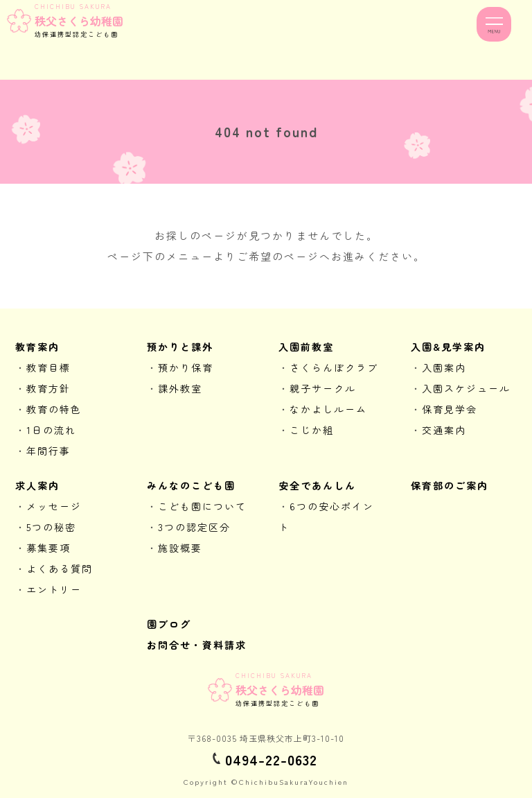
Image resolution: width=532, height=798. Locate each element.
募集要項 (48, 548)
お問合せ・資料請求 (197, 645)
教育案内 (37, 347)
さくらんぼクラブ (334, 367)
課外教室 (180, 388)
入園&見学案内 (448, 347)
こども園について (202, 506)
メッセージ (54, 506)
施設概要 (180, 548)
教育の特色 (54, 409)
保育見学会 (450, 409)
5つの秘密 (51, 527)
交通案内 (444, 430)
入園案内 (444, 367)
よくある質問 (60, 569)
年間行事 (48, 451)
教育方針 (48, 388)
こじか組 (312, 430)
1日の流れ (51, 430)
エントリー (54, 589)
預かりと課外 (180, 347)
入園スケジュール (466, 388)
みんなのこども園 (191, 485)
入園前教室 (306, 347)
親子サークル (323, 388)
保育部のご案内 (450, 485)
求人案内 (37, 485)
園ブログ (169, 624)
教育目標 (48, 367)
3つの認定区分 (194, 527)
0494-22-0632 (271, 759)
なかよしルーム (328, 409)
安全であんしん (317, 485)
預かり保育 (186, 367)
